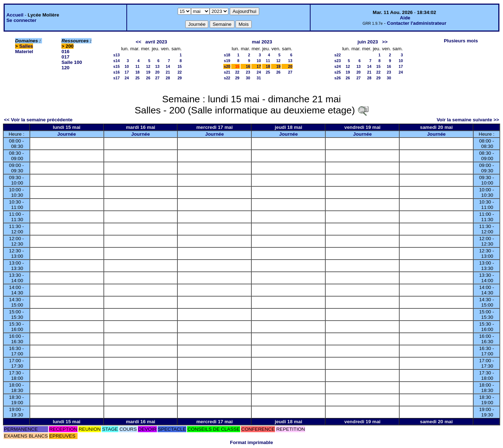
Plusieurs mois (461, 41)
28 (168, 78)
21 (168, 72)
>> (385, 42)
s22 (227, 78)
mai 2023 (262, 42)
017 (65, 57)
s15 (117, 66)
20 (157, 72)
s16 (117, 72)
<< (139, 42)
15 (180, 66)
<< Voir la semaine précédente (38, 120)
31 (259, 78)
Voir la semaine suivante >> (468, 120)
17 (127, 72)
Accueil (15, 15)
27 (157, 78)
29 (180, 78)
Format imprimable (252, 442)
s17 (117, 78)
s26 (337, 78)
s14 (117, 61)
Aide (405, 18)
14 (168, 66)
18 (138, 72)
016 (65, 52)
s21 (227, 72)
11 (138, 66)
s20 (227, 66)
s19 (227, 61)
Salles (26, 46)
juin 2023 (368, 42)
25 (138, 78)
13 (157, 66)
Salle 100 (72, 62)
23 (248, 72)
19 (148, 72)
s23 (337, 61)
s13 (117, 55)
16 (248, 66)
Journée (67, 134)
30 (248, 78)
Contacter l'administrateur (417, 23)
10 (127, 66)
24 (127, 78)
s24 (337, 66)
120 (65, 68)
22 (180, 72)
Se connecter (22, 20)
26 (148, 78)
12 (148, 66)
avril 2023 (156, 42)
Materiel (24, 52)
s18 (227, 55)
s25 (337, 72)
